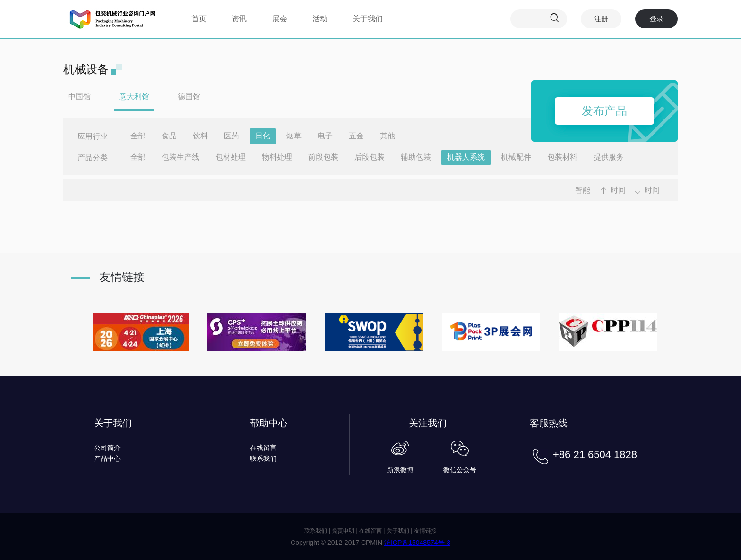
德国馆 (189, 97)
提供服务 (609, 157)
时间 (618, 190)
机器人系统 (466, 157)
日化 (263, 136)
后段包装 (370, 157)
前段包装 (323, 157)
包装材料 (562, 157)
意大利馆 (134, 97)
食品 (169, 136)
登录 (656, 19)
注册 (601, 19)
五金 (356, 136)
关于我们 (368, 19)
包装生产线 (181, 157)
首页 (199, 19)
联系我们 (263, 458)
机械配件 (516, 157)
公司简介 (107, 448)
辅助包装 (416, 157)
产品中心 (107, 458)
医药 (232, 136)
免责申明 (343, 531)
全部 (138, 136)
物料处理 (277, 157)
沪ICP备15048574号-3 (417, 543)
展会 (280, 19)
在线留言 (263, 448)
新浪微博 (400, 470)
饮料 (200, 136)
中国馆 (79, 97)
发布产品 (604, 111)
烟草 (294, 136)
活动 (320, 19)
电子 (325, 136)
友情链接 (425, 531)
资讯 (239, 19)
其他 (388, 136)
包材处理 (231, 157)
